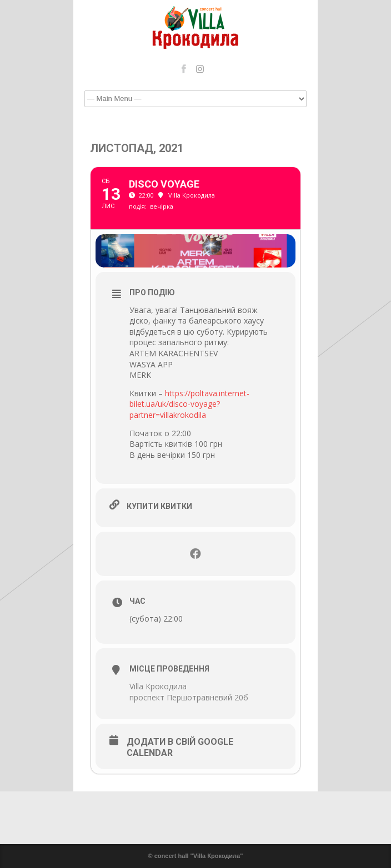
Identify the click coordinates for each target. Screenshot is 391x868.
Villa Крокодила (158, 686)
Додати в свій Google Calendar (180, 747)
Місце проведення (169, 669)
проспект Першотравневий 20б (189, 697)
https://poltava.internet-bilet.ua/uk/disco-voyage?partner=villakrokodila (189, 404)
